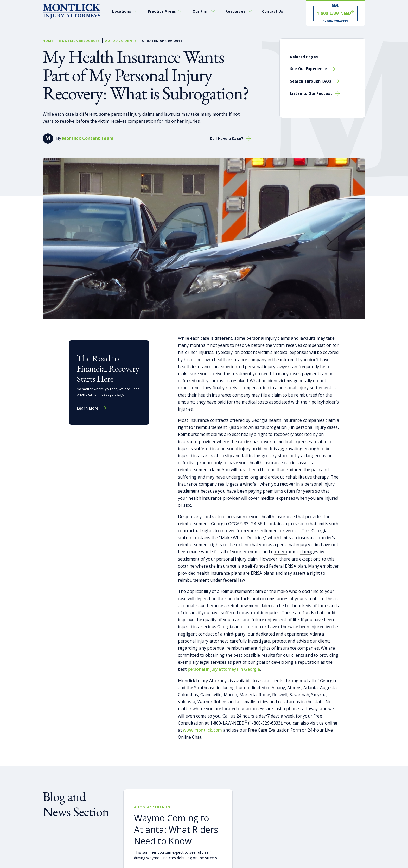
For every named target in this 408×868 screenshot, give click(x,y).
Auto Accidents (121, 41)
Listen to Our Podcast (311, 93)
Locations (122, 11)
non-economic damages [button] (295, 552)
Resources (235, 11)
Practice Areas (162, 11)
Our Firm (201, 11)
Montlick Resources (79, 41)
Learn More (88, 408)
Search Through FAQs (311, 81)
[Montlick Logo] (72, 11)
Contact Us (273, 11)
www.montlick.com (202, 730)
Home (48, 41)
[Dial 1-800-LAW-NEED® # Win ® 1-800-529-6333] (335, 13)
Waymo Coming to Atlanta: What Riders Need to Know (176, 829)
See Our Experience (309, 69)
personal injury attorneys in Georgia (224, 669)
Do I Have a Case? (226, 139)
